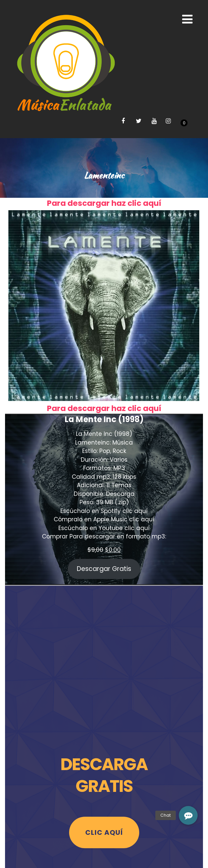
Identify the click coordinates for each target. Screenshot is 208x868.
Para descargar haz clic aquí (104, 203)
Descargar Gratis (104, 569)
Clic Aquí (104, 832)
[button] (188, 815)
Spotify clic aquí (124, 511)
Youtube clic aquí (124, 528)
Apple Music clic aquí (124, 519)
